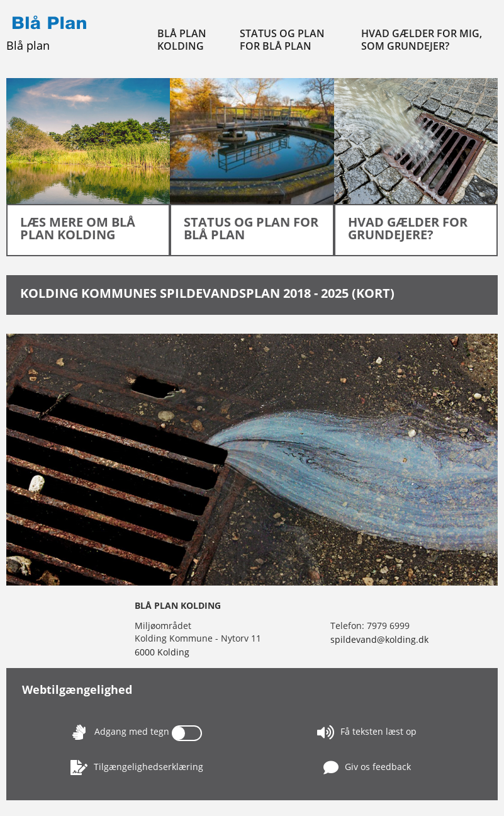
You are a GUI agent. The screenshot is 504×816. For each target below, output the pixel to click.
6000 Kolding (162, 652)
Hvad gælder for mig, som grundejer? (422, 40)
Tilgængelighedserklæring (137, 768)
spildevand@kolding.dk (379, 639)
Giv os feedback (367, 768)
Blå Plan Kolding (182, 40)
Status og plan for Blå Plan (282, 40)
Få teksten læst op (367, 732)
